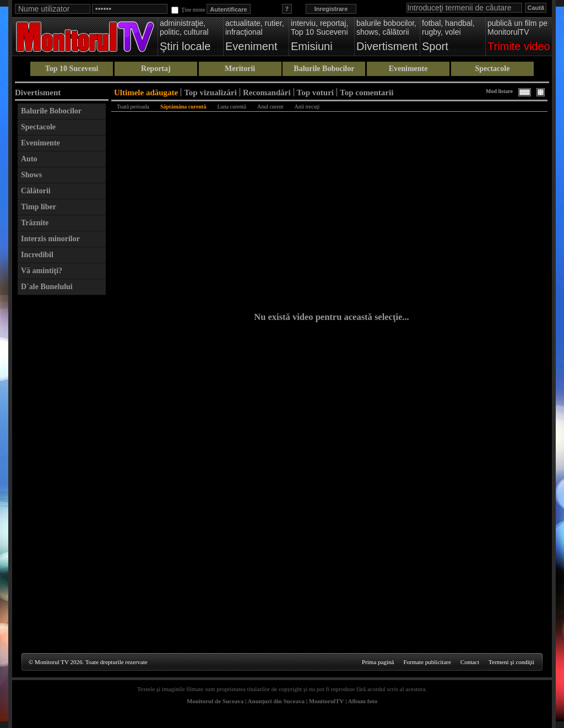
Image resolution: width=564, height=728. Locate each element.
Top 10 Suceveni (72, 69)
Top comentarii (367, 92)
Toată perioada (133, 107)
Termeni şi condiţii (511, 662)
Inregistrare (331, 9)
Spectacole (492, 69)
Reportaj (156, 69)
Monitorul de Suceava (215, 701)
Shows (31, 175)
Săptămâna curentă (183, 107)
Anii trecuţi (307, 107)
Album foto (363, 701)
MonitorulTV (326, 701)
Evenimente (408, 69)
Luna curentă (231, 107)
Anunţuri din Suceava (276, 701)
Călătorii (36, 191)
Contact (470, 662)
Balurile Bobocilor (324, 69)
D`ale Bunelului (47, 287)
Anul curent (270, 107)
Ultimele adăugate (146, 92)
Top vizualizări (210, 92)
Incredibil (37, 255)
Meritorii (240, 69)
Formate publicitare (427, 662)
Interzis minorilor (50, 239)
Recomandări (267, 92)
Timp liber (39, 207)
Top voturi (315, 92)
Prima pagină (378, 662)
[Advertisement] (62, 466)
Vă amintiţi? (42, 271)
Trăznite (35, 223)
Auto (29, 159)
